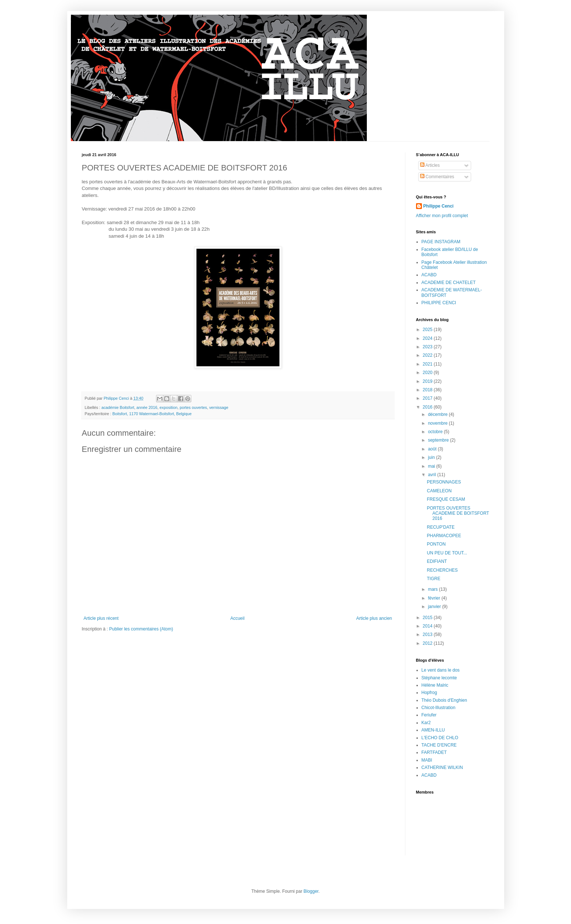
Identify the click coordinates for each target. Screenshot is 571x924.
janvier (435, 607)
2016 (428, 407)
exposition (169, 407)
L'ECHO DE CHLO (440, 738)
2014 (428, 626)
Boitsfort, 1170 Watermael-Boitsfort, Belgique (152, 414)
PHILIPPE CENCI (439, 303)
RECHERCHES (442, 570)
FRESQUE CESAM (446, 499)
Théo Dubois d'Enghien (444, 700)
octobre (436, 432)
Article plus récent (101, 618)
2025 (428, 330)
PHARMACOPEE (444, 536)
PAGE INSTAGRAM (441, 242)
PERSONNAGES (444, 482)
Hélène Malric (435, 685)
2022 (428, 355)
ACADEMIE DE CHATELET (449, 283)
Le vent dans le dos (441, 670)
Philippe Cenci (439, 206)
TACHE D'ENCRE (439, 745)
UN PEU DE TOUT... (447, 553)
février (435, 598)
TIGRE (433, 579)
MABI (427, 760)
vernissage (219, 407)
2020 (428, 373)
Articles (430, 165)
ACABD (429, 275)
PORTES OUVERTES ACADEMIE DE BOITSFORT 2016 (458, 513)
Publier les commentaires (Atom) (141, 629)
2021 (428, 364)
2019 (428, 381)
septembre (439, 440)
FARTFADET (434, 752)
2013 (428, 634)
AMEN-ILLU (433, 730)
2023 (428, 347)
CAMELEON (439, 491)
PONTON (436, 544)
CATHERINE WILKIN (442, 767)
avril (432, 475)
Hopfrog (429, 693)
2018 (428, 390)
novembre (438, 423)
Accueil (237, 618)
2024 (428, 338)
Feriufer (429, 715)
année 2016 (147, 407)
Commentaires (437, 177)
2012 (428, 643)
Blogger (311, 891)
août (433, 449)
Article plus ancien (374, 618)
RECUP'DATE (440, 527)
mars (433, 589)
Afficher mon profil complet (442, 216)
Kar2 (426, 723)
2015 (428, 618)
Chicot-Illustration (439, 708)
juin (432, 457)
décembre (438, 414)
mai (432, 466)
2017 (428, 398)
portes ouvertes (193, 407)
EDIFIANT (437, 561)
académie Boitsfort (118, 407)
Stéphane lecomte (439, 678)
